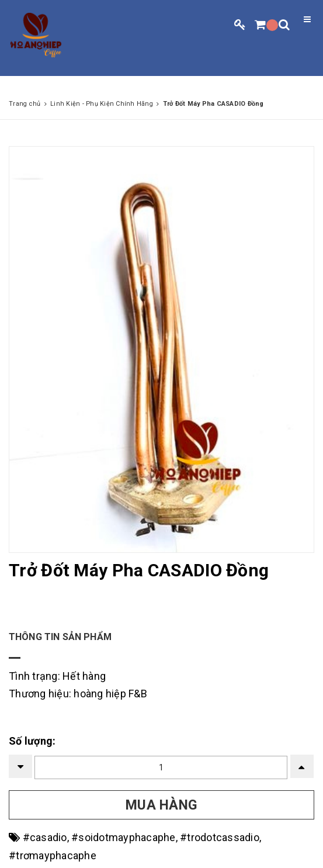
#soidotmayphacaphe (124, 837)
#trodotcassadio (220, 837)
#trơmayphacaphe (53, 855)
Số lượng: (32, 741)
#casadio (45, 837)
